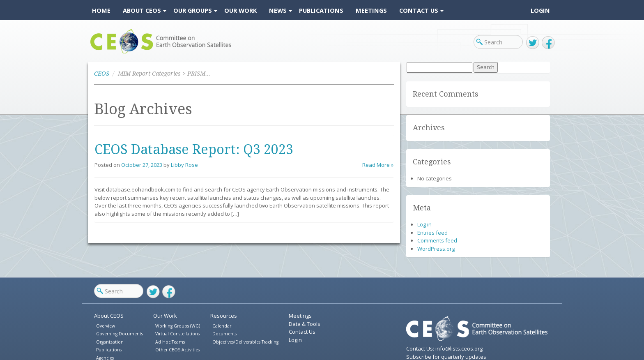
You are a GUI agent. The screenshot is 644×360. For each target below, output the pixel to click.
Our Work (165, 316)
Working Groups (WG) (178, 326)
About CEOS (109, 316)
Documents (224, 334)
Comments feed (437, 240)
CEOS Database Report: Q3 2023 (194, 150)
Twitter (533, 43)
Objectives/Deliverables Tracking (245, 342)
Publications (109, 350)
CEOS (97, 53)
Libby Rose (184, 165)
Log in (424, 224)
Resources (224, 316)
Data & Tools (305, 324)
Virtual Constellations (177, 334)
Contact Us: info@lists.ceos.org (444, 348)
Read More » (378, 165)
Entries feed (432, 233)
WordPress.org (436, 249)
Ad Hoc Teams (170, 342)
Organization (110, 342)
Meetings (300, 316)
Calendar (222, 326)
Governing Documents (120, 334)
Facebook (548, 43)
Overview (106, 326)
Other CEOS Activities (177, 350)
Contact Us (302, 332)
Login (540, 10)
